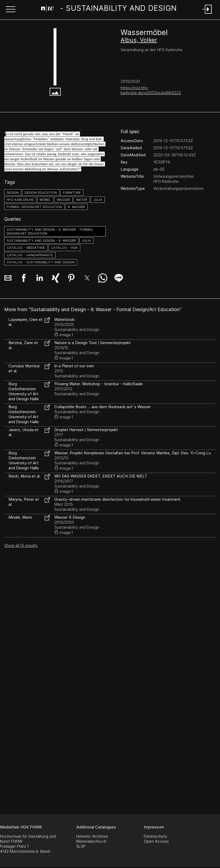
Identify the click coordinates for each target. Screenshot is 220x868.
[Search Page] (109, 9)
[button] (11, 10)
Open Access (156, 841)
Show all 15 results (21, 545)
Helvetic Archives (92, 836)
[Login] (207, 14)
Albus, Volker (139, 40)
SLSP (81, 846)
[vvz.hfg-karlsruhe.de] (55, 57)
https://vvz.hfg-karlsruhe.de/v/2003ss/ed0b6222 (151, 90)
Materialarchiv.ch (91, 841)
